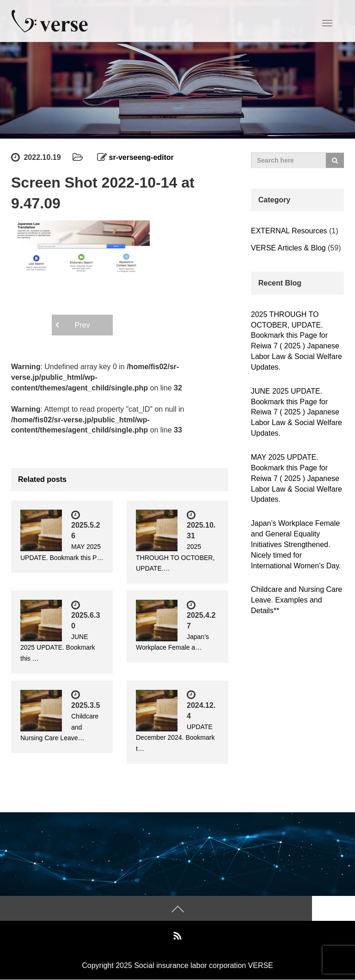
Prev (83, 325)
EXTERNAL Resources (289, 231)
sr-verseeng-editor (142, 157)
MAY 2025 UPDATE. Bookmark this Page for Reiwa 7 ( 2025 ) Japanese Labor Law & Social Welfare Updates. (297, 478)
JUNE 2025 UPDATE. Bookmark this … (58, 648)
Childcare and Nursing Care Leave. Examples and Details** (297, 600)
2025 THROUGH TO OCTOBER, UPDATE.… (175, 558)
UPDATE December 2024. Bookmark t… (175, 738)
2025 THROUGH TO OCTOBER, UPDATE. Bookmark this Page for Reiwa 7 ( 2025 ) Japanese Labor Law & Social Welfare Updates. (297, 341)
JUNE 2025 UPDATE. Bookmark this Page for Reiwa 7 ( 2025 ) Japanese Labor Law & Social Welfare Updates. (297, 412)
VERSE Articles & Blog (288, 248)
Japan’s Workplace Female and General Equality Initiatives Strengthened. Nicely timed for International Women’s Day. (296, 544)
